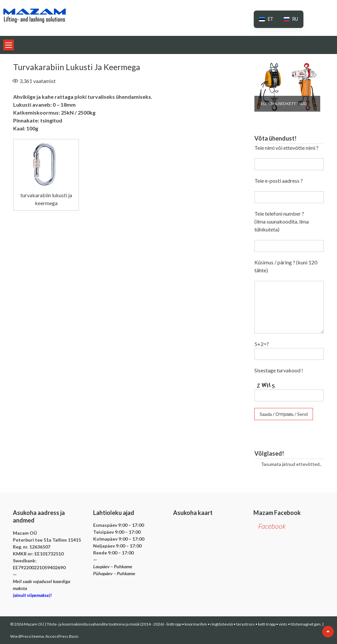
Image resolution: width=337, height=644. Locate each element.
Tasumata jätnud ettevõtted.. (291, 464)
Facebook (272, 526)
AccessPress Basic (62, 636)
